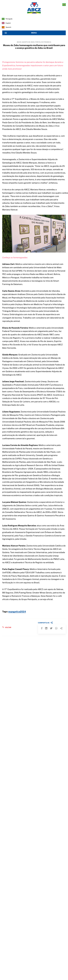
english (8, 23)
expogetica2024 (17, 612)
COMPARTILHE (45, 623)
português (9, 19)
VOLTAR (7, 627)
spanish (8, 27)
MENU (21, 33)
